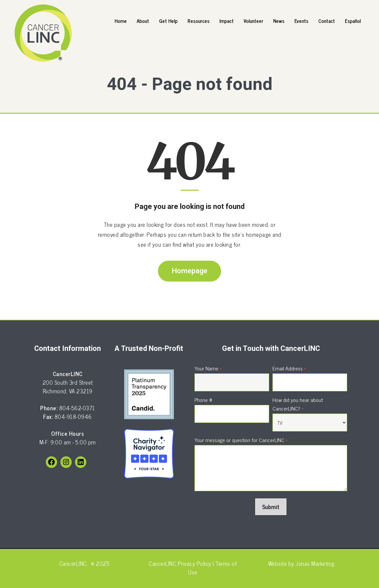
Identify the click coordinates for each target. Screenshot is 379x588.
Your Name (208, 368)
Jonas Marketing (315, 563)
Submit (271, 507)
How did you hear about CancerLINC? (298, 404)
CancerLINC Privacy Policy (180, 563)
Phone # (203, 400)
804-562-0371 (77, 408)
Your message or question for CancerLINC (241, 440)
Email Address (289, 368)
